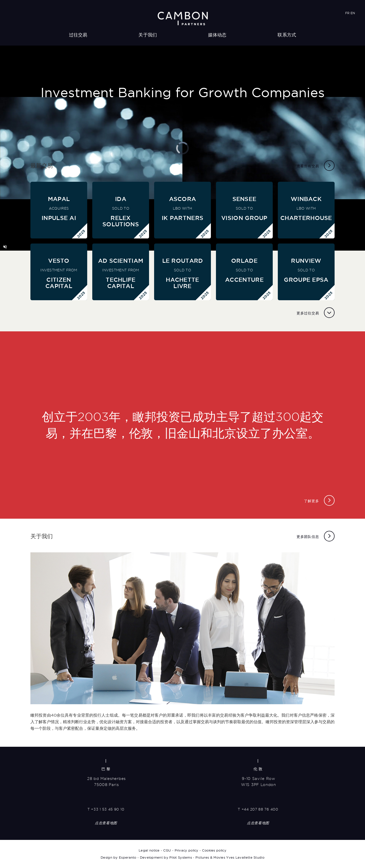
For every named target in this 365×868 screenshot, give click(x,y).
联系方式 (287, 35)
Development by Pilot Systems (166, 857)
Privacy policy (187, 850)
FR (347, 13)
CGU (167, 850)
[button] (5, 247)
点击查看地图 (106, 823)
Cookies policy (214, 850)
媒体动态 (217, 35)
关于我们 (148, 35)
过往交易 (78, 35)
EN (353, 13)
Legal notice (149, 850)
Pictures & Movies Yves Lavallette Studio (230, 857)
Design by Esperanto (118, 857)
